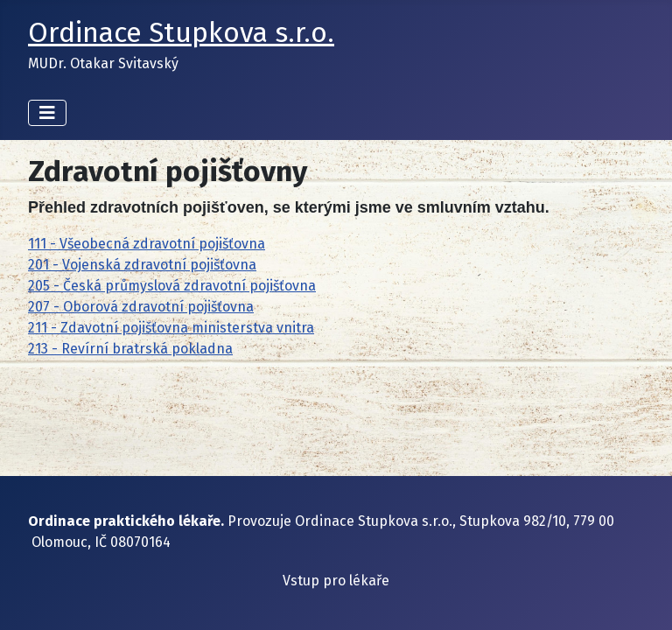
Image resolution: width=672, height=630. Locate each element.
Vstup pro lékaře (336, 581)
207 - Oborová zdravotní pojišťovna (141, 307)
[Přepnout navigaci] (47, 113)
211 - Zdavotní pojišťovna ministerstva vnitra (171, 328)
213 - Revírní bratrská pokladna (130, 349)
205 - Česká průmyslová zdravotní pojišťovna (172, 286)
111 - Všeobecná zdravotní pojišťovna (147, 244)
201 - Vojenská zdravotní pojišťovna (142, 265)
